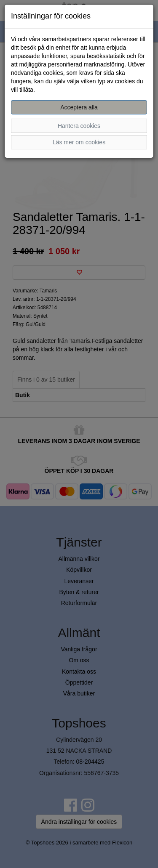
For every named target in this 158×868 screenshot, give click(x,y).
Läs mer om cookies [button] (79, 142)
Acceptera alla (79, 107)
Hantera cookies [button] (79, 126)
